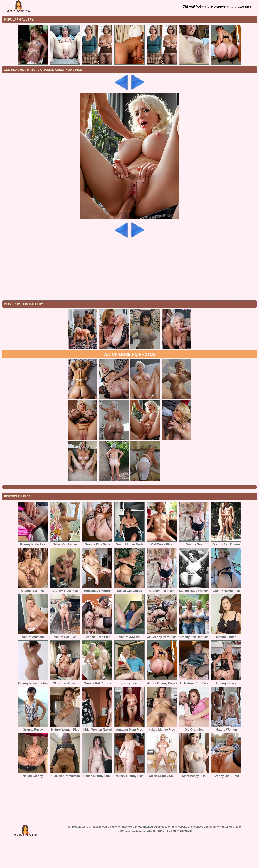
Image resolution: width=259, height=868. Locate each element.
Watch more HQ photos (129, 382)
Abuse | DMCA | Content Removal (169, 858)
